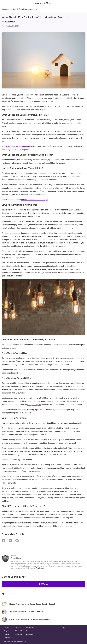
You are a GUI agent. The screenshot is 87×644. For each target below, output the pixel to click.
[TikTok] (84, 628)
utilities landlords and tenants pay (35, 200)
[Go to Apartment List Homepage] (43, 3)
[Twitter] (77, 628)
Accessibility (31, 634)
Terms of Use (30, 631)
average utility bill (34, 405)
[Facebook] (71, 628)
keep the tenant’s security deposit (53, 451)
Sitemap (7, 634)
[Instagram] (74, 628)
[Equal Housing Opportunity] (64, 628)
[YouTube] (81, 628)
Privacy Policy (19, 631)
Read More (40, 568)
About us (7, 628)
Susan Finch (10, 21)
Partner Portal (8, 638)
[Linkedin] (67, 628)
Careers (17, 628)
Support (6, 631)
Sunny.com (18, 634)
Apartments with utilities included (15, 146)
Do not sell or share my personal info (15, 641)
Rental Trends (30, 628)
